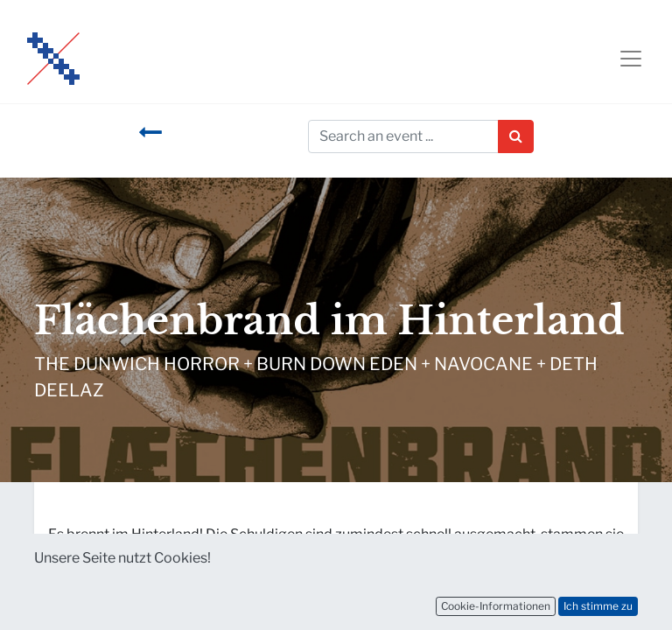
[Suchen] (516, 136)
